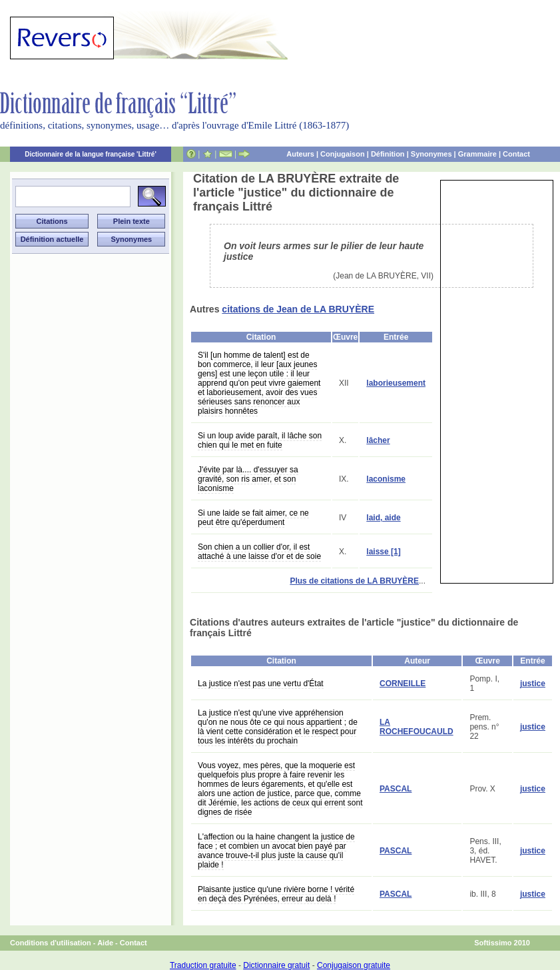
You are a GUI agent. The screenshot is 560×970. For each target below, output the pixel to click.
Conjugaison (343, 154)
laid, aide (383, 518)
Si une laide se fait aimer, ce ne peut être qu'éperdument (253, 518)
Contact (516, 154)
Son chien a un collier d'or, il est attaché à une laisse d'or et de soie (259, 552)
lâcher (378, 440)
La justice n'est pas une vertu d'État (261, 684)
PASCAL (396, 789)
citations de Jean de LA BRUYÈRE (298, 309)
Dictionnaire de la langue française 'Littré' (91, 154)
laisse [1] (383, 552)
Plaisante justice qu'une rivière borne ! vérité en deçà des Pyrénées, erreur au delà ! (276, 894)
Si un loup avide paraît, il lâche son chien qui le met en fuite (260, 440)
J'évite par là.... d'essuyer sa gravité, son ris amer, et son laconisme (248, 479)
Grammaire (477, 154)
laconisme (386, 479)
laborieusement (396, 383)
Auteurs (300, 154)
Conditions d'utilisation (51, 943)
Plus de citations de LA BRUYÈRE (354, 581)
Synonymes (431, 154)
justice (533, 684)
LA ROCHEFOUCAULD (417, 727)
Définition (388, 154)
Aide (105, 943)
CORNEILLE (403, 684)
